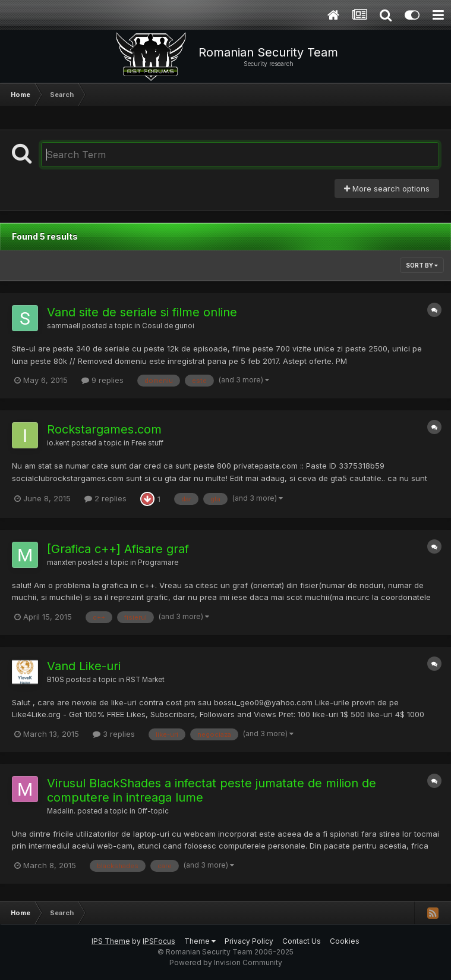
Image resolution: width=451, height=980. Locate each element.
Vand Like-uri (84, 666)
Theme (200, 941)
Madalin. (61, 811)
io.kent (58, 443)
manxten (61, 563)
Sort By (422, 265)
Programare (158, 563)
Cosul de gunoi (168, 326)
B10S (56, 680)
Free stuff (147, 443)
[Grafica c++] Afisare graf (118, 549)
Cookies (345, 941)
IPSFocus (159, 941)
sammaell (64, 326)
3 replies (114, 734)
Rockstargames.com (104, 429)
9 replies (102, 380)
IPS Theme (111, 941)
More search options (387, 189)
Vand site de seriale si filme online (142, 312)
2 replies (105, 498)
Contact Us (302, 941)
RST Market (145, 680)
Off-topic (153, 811)
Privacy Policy (249, 941)
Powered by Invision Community (226, 962)
